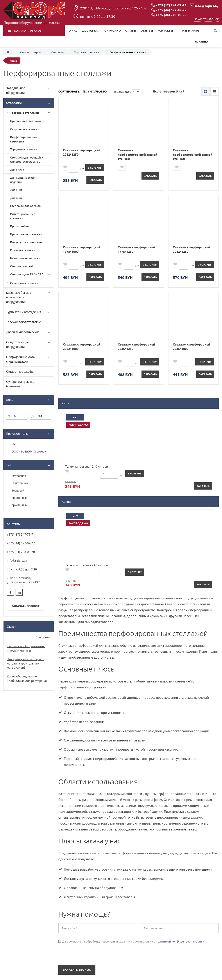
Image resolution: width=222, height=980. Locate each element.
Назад (13, 61)
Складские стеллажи (24, 283)
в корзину (95, 167)
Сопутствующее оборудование (18, 344)
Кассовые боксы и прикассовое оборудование (19, 297)
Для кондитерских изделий (23, 180)
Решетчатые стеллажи (25, 258)
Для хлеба (17, 170)
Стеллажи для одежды (26, 206)
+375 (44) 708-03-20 (171, 15)
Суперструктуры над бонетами (21, 384)
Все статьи (43, 637)
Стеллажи (14, 103)
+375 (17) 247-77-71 (171, 5)
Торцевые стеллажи (24, 149)
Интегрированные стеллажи (23, 216)
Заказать (95, 180)
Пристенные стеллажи (25, 121)
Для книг (16, 190)
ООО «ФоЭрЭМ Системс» (29, 451)
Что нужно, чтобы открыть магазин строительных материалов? (26, 663)
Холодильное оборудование (16, 90)
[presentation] (85, 757)
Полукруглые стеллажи (26, 242)
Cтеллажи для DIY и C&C (27, 274)
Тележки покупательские (24, 322)
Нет (14, 444)
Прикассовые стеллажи (26, 234)
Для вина (16, 198)
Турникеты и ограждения (24, 312)
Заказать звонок (206, 19)
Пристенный (20, 483)
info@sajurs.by (207, 6)
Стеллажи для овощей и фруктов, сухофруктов (27, 159)
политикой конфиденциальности (179, 744)
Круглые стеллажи (23, 250)
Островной (19, 476)
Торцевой (18, 490)
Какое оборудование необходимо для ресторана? (27, 678)
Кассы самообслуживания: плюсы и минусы (26, 648)
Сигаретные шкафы (20, 372)
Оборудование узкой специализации (21, 359)
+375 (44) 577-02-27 (171, 10)
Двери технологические (23, 332)
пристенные (20, 498)
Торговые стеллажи (24, 113)
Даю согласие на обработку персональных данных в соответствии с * (131, 744)
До (33, 416)
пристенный (20, 505)
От (10, 416)
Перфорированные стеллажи (24, 139)
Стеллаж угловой (22, 266)
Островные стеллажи (25, 129)
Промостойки (20, 226)
